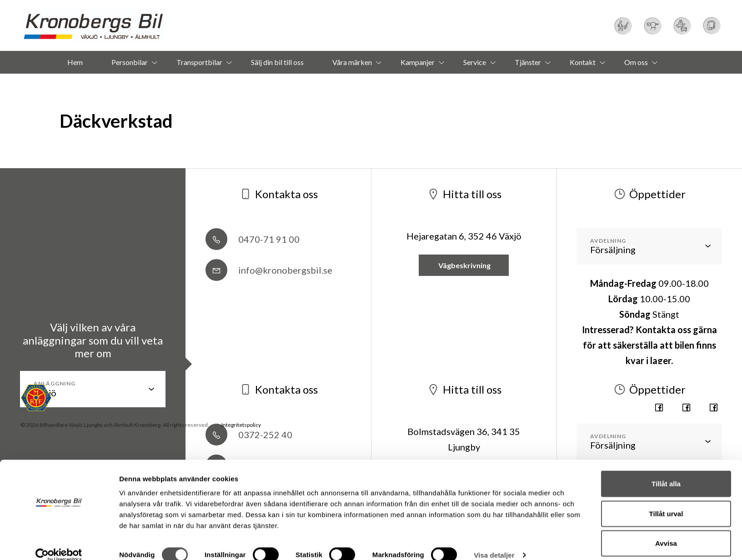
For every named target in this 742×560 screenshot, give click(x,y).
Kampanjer (418, 62)
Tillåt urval (666, 501)
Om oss (636, 62)
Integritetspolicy (241, 425)
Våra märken (352, 62)
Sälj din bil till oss (277, 62)
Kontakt (583, 62)
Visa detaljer (494, 542)
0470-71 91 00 (253, 239)
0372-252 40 (249, 435)
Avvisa (666, 530)
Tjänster (528, 62)
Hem (75, 62)
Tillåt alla (666, 471)
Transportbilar (199, 62)
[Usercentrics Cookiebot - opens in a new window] (59, 542)
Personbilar (130, 62)
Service (475, 62)
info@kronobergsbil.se (269, 270)
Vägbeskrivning (464, 265)
